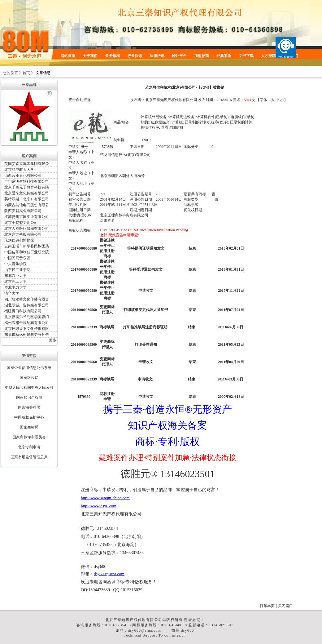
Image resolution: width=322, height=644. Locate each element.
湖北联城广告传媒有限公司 (27, 305)
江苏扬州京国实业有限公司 (27, 217)
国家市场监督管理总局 (29, 457)
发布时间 (206, 100)
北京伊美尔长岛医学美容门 (27, 317)
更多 (53, 340)
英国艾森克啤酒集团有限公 (27, 164)
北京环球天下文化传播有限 (27, 329)
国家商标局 (29, 427)
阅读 (237, 100)
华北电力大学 (15, 287)
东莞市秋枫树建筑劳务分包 (27, 335)
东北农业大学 (15, 276)
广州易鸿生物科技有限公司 (27, 181)
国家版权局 (29, 378)
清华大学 (12, 293)
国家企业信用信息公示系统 (29, 368)
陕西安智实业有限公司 (23, 211)
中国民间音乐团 (17, 258)
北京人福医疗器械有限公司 (27, 229)
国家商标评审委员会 (29, 437)
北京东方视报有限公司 (23, 234)
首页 (26, 73)
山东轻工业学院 (17, 270)
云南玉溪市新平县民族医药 (27, 246)
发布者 (136, 100)
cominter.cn (175, 635)
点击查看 (107, 220)
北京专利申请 (29, 447)
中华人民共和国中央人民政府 (29, 388)
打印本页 (267, 606)
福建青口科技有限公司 (23, 311)
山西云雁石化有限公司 (23, 175)
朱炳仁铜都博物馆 (19, 240)
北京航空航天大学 (19, 170)
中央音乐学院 (15, 264)
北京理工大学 (15, 282)
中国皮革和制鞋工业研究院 (27, 252)
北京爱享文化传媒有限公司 (27, 193)
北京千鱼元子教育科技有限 (27, 187)
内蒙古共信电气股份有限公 (27, 205)
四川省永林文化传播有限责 (27, 299)
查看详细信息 (172, 127)
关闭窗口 (285, 606)
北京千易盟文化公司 (21, 223)
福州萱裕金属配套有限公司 (27, 323)
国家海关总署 (29, 407)
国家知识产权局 (29, 398)
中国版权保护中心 (29, 417)
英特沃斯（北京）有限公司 (27, 199)
